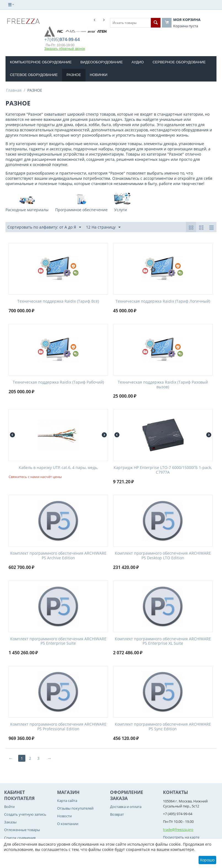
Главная (14, 90)
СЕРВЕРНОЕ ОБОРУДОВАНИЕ (179, 62)
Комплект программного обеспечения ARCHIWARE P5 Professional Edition (58, 727)
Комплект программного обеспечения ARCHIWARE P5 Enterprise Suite (58, 641)
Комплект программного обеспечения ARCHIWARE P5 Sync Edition (163, 727)
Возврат (117, 814)
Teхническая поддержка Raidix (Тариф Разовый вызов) (163, 385)
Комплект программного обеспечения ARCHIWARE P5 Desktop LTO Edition (163, 556)
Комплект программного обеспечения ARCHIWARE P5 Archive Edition (58, 556)
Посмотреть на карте (181, 837)
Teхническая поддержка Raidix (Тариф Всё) (58, 301)
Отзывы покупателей (75, 808)
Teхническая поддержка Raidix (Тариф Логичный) (163, 301)
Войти (9, 807)
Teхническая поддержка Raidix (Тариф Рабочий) (58, 382)
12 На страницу (103, 227)
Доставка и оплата (126, 807)
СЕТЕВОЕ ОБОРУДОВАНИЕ (34, 75)
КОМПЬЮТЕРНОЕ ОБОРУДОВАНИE (41, 62)
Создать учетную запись (25, 814)
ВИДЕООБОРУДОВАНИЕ (102, 62)
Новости (64, 816)
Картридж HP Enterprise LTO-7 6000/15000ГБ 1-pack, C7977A (163, 470)
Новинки (99, 75)
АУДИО (138, 62)
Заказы (10, 822)
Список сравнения (20, 838)
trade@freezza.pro (178, 829)
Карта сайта (67, 801)
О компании (68, 824)
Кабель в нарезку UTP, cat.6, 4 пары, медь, (58, 468)
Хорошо (207, 860)
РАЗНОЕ (74, 75)
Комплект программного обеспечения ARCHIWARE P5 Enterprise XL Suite (163, 641)
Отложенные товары (22, 830)
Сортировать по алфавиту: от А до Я (44, 227)
